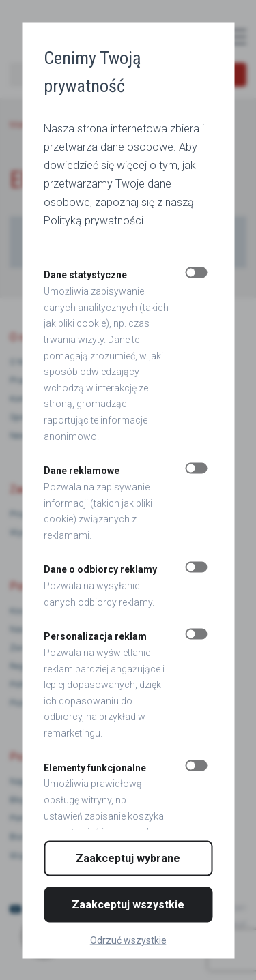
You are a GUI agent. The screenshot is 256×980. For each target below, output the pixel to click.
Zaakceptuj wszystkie (128, 904)
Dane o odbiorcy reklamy (100, 569)
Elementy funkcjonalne (95, 767)
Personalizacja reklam (95, 636)
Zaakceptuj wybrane (128, 858)
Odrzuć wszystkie (128, 940)
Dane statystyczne (85, 275)
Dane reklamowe (82, 471)
